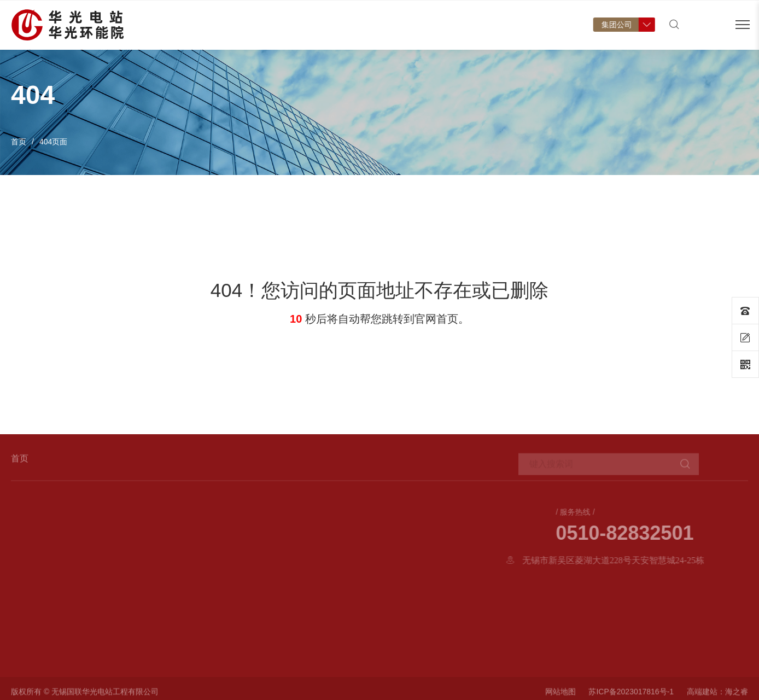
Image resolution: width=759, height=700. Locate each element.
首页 (204, 36)
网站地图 (561, 695)
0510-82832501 (685, 533)
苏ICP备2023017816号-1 (631, 695)
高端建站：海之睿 (717, 695)
